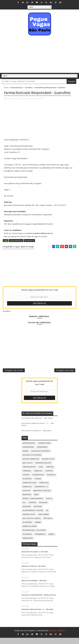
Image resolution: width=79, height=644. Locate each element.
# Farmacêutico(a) (16, 246)
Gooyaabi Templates (57, 637)
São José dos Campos (32, 525)
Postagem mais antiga (65, 376)
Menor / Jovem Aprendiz (33, 505)
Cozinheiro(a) (38, 481)
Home (6, 88)
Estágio (38, 485)
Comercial (38, 477)
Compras (49, 477)
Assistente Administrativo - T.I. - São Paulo (37, 616)
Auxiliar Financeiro (31, 465)
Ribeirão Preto (29, 521)
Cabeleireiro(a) (29, 473)
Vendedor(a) (28, 544)
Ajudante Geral (44, 449)
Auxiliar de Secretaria (32, 461)
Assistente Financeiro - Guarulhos (37, 437)
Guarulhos (29, 88)
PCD (24, 509)
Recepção (38, 513)
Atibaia (26, 457)
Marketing (27, 501)
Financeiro (44, 489)
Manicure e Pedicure (42, 497)
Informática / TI (41, 493)
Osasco (49, 505)
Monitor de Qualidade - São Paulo (34, 587)
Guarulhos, (39, 103)
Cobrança (27, 477)
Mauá (36, 501)
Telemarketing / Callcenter (34, 536)
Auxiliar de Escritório (41, 457)
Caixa (41, 473)
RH (47, 517)
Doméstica (51, 481)
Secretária (27, 528)
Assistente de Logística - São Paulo (37, 424)
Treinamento (40, 540)
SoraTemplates (29, 637)
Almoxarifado (28, 453)
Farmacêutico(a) (16, 88)
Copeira (26, 481)
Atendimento (42, 453)
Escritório (27, 485)
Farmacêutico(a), (29, 103)
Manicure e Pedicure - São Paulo (34, 572)
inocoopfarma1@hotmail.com (41, 238)
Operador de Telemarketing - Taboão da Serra (39, 601)
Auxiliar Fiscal (48, 465)
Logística (27, 497)
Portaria (32, 509)
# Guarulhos (29, 246)
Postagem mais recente (14, 376)
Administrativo (29, 449)
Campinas (50, 473)
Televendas (27, 540)
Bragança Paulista (43, 469)
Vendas (51, 540)
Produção (43, 509)
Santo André (44, 521)
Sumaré (38, 528)
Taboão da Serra (30, 532)
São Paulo (48, 525)
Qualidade (27, 513)
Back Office (28, 469)
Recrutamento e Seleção (33, 517)
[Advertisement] (39, 55)
